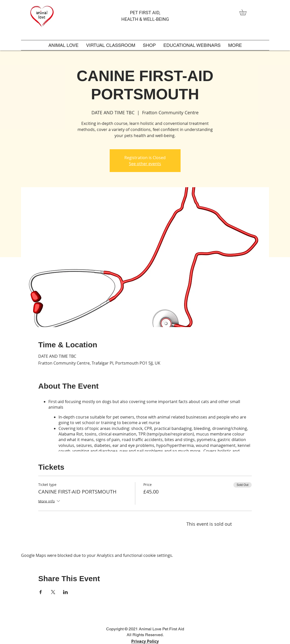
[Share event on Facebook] (41, 592)
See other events (145, 164)
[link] (246, 12)
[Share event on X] (53, 592)
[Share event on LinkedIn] (65, 592)
